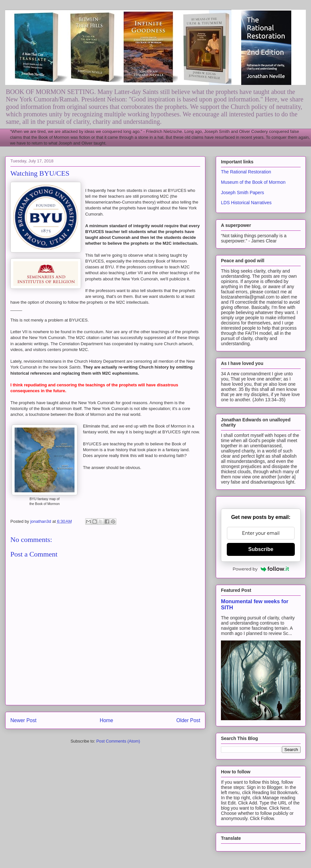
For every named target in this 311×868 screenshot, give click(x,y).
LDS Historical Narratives (246, 203)
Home (107, 720)
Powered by (261, 569)
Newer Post (23, 720)
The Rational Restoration (246, 172)
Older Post (188, 720)
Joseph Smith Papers (242, 193)
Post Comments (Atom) (118, 741)
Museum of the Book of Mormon (253, 182)
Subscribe (261, 549)
